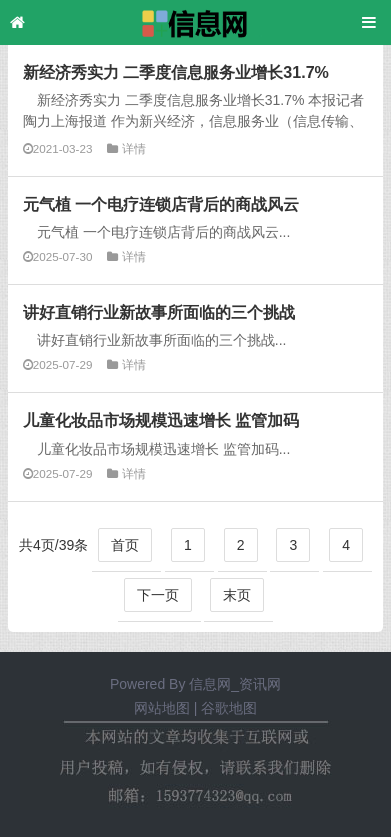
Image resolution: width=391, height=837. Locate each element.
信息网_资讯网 (235, 684)
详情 (134, 148)
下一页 (158, 595)
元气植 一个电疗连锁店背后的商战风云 (161, 204)
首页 (125, 545)
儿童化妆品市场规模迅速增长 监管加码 (161, 420)
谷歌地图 (229, 708)
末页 (237, 595)
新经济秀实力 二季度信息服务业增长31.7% (176, 72)
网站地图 (162, 708)
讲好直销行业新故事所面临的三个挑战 (159, 312)
